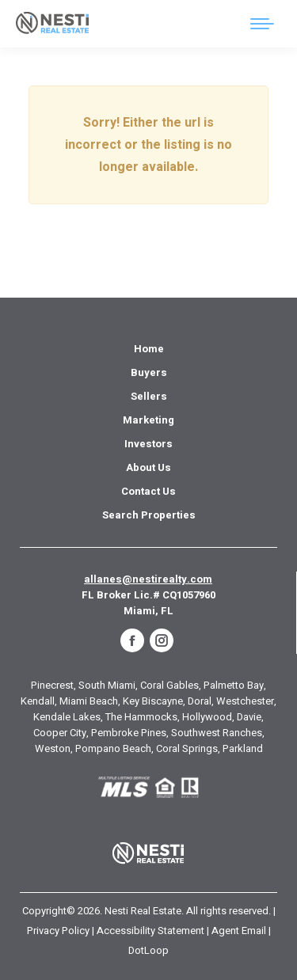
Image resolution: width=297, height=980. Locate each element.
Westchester (245, 701)
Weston (53, 748)
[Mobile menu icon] (262, 24)
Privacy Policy (58, 931)
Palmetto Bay (234, 685)
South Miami (107, 685)
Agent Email (239, 931)
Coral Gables (169, 685)
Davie (249, 717)
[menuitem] (149, 349)
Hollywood (207, 717)
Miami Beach (89, 701)
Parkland (243, 748)
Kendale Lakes (67, 717)
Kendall (38, 701)
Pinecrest (52, 685)
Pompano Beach (113, 748)
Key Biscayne (153, 701)
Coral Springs (187, 748)
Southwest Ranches (217, 733)
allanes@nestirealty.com (148, 579)
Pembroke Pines (129, 733)
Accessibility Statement (150, 931)
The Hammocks (141, 717)
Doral (200, 701)
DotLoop (148, 950)
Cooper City (60, 733)
